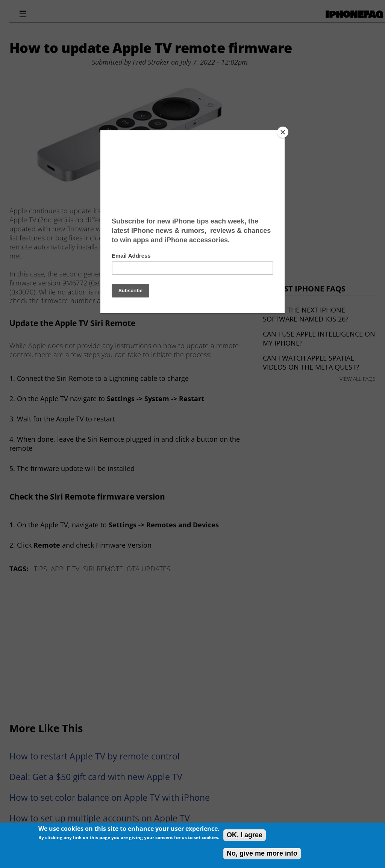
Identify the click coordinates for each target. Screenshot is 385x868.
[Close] (283, 132)
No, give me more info (262, 853)
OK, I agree (245, 835)
